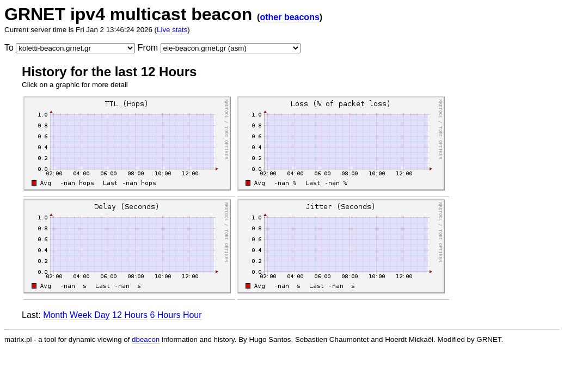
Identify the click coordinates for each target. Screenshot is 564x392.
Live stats (172, 30)
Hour (192, 315)
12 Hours (130, 315)
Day (102, 315)
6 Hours (165, 315)
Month (55, 315)
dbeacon (146, 339)
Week (81, 315)
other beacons (289, 17)
